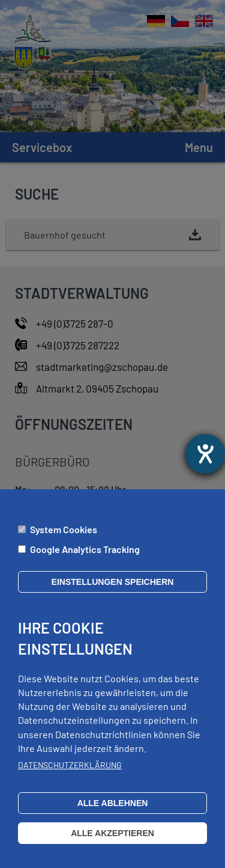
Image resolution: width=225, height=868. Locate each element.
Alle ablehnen (113, 815)
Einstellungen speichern (113, 593)
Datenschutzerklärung (70, 777)
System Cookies (64, 541)
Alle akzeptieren (112, 845)
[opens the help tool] (205, 454)
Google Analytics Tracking (85, 561)
